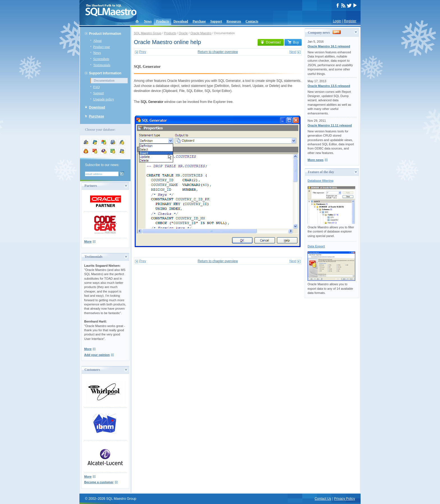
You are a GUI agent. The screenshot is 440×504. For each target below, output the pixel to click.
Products (162, 21)
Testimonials (102, 65)
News (148, 21)
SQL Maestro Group (148, 33)
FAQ (96, 87)
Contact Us (323, 499)
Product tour (102, 47)
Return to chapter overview (218, 52)
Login (337, 21)
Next (293, 52)
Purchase (199, 21)
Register (350, 21)
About (97, 41)
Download (181, 21)
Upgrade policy (104, 99)
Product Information (105, 34)
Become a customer (99, 482)
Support (216, 21)
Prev (143, 52)
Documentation (104, 80)
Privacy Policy (344, 499)
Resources (234, 21)
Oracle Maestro (201, 33)
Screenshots (101, 59)
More (88, 241)
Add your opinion (97, 355)
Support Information (105, 73)
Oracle (183, 33)
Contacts (252, 21)
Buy (293, 42)
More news (316, 160)
